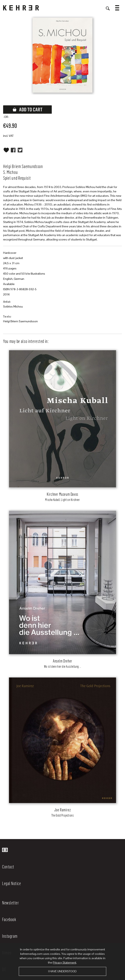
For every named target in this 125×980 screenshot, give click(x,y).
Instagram (10, 936)
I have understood (62, 971)
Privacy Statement (64, 963)
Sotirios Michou (13, 306)
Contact (8, 867)
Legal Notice (11, 883)
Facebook (9, 919)
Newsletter (10, 903)
